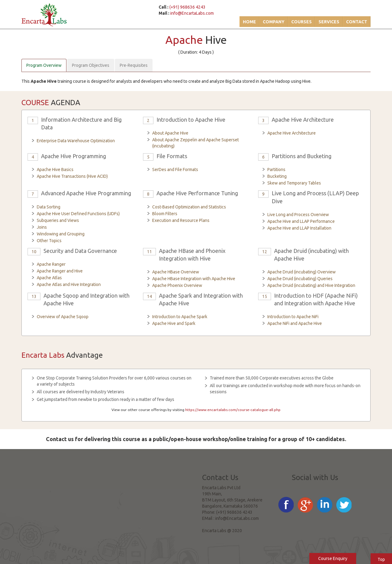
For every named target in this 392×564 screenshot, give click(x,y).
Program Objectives (91, 65)
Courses (302, 22)
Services (329, 22)
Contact (357, 22)
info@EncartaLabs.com (192, 13)
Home (249, 22)
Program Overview (44, 65)
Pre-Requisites (134, 65)
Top (381, 559)
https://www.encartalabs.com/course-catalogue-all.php (233, 410)
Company (274, 22)
